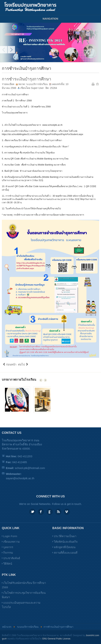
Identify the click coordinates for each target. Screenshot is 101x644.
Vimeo (67, 512)
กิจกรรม (8, 553)
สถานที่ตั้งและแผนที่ (66, 553)
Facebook (41, 512)
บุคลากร (8, 547)
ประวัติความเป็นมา (65, 536)
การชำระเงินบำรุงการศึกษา (27, 79)
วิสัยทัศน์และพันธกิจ (66, 542)
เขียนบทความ (12, 542)
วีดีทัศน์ (8, 564)
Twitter (32, 512)
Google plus (50, 512)
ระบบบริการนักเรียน (37, 84)
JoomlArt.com (92, 635)
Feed (58, 512)
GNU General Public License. (57, 639)
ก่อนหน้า (10, 364)
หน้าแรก (7, 627)
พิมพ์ (93, 84)
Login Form (10, 536)
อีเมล (97, 84)
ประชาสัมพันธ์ (12, 558)
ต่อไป (23, 364)
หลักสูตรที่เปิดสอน (65, 547)
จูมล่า (4, 639)
